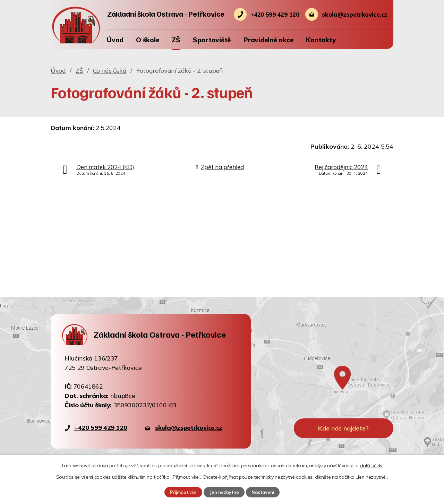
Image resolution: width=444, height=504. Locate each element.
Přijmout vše (183, 492)
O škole (148, 40)
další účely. (372, 466)
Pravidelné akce (268, 40)
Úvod (115, 40)
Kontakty (321, 40)
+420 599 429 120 (101, 428)
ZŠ (176, 40)
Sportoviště (212, 40)
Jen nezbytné (224, 492)
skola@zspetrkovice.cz (189, 428)
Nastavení (263, 492)
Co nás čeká (110, 71)
